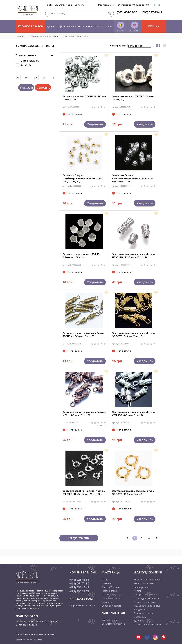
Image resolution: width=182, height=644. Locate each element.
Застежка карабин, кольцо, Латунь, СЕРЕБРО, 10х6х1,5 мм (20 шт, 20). (84, 492)
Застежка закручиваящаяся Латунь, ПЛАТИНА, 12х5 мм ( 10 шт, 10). (134, 256)
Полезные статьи (112, 598)
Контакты (79, 5)
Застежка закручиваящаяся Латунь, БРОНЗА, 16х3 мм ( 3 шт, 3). (84, 335)
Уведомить (95, 124)
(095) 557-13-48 (152, 12)
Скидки (109, 26)
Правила (106, 583)
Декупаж (71, 26)
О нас (105, 580)
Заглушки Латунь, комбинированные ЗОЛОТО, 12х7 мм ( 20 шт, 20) (83, 178)
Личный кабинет (111, 620)
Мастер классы (110, 591)
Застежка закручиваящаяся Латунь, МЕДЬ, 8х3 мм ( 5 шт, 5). (84, 413)
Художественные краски (148, 580)
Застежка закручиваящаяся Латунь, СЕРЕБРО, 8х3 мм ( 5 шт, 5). (134, 413)
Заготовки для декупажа (148, 624)
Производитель (26, 55)
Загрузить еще (79, 538)
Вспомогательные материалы (144, 615)
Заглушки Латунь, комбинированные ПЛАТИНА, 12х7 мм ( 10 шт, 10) (133, 178)
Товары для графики (145, 594)
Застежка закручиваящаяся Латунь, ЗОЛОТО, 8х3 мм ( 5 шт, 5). (134, 335)
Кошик (154, 26)
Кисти (81, 26)
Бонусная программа (113, 624)
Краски (90, 26)
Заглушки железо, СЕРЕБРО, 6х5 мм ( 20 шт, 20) (134, 98)
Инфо (50, 5)
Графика (60, 26)
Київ (112, 5)
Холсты (99, 26)
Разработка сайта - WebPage (29, 640)
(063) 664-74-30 (127, 12)
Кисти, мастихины (144, 583)
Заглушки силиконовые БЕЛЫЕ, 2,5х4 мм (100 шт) (81, 256)
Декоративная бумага (146, 602)
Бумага (50, 26)
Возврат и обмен (111, 606)
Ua (159, 5)
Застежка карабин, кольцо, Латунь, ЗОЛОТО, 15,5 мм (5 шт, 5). (133, 492)
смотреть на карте (26, 625)
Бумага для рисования (146, 598)
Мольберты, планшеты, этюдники (147, 607)
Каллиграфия (141, 587)
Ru (154, 5)
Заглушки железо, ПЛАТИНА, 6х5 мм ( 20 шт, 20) (84, 98)
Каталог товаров (30, 26)
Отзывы (106, 594)
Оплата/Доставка (63, 5)
